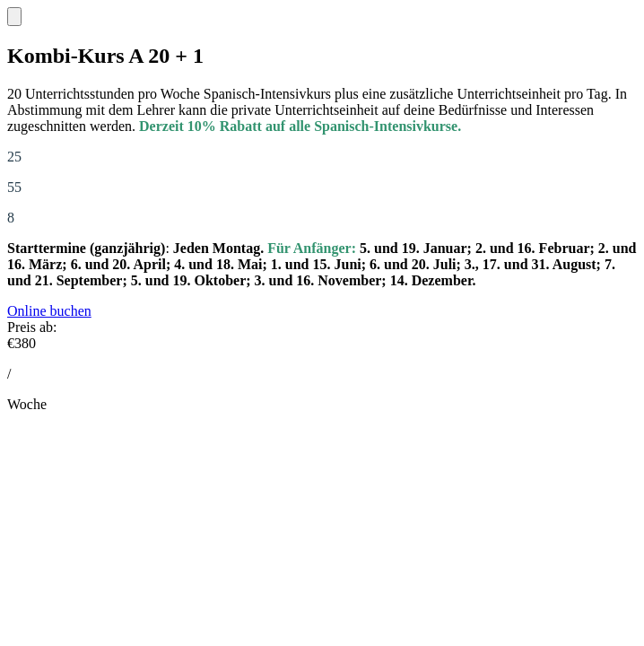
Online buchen (49, 311)
